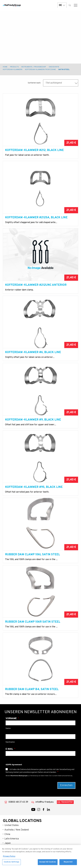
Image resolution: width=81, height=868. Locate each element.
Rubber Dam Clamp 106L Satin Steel (32, 555)
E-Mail (10, 749)
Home (5, 67)
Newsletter (67, 802)
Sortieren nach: (34, 83)
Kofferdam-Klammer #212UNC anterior (36, 285)
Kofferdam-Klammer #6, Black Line (33, 352)
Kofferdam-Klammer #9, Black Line (33, 420)
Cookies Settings (12, 863)
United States (12, 825)
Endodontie (54, 67)
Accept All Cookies (48, 863)
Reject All (68, 863)
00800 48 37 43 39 (18, 802)
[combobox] (61, 83)
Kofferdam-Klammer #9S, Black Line (34, 487)
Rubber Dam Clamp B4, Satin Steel (32, 689)
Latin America (12, 839)
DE (62, 5)
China (7, 834)
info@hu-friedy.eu (44, 802)
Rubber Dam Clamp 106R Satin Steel (33, 622)
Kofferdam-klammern (13, 70)
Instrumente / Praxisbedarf (34, 67)
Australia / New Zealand (17, 830)
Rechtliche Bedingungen (19, 776)
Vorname (11, 719)
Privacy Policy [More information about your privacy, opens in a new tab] (9, 858)
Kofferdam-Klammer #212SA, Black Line (36, 218)
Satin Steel (64, 70)
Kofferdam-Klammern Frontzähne (40, 70)
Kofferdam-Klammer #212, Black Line (34, 150)
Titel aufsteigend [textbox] (54, 83)
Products (14, 67)
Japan (8, 843)
